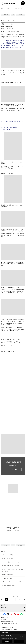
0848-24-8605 (15, 623)
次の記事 (20, 15)
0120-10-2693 (7, 623)
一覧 (13, 15)
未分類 (3, 28)
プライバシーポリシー (14, 637)
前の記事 (6, 15)
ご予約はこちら (14, 469)
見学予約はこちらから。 (7, 346)
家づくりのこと (9, 28)
